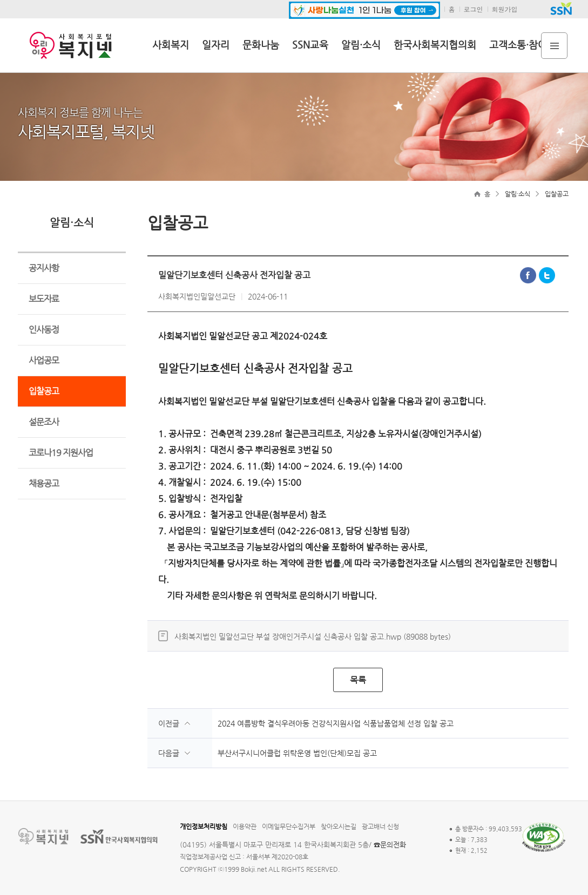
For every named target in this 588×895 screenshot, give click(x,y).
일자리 (216, 45)
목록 (358, 680)
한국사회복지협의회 (435, 45)
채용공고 (44, 483)
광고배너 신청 (380, 826)
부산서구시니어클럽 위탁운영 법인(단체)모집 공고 (297, 753)
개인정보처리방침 (204, 826)
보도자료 (44, 299)
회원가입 (505, 9)
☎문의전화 (390, 845)
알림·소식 (361, 45)
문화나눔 (261, 45)
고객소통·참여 (518, 45)
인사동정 (44, 330)
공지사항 (44, 268)
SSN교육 (310, 45)
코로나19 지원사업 (61, 453)
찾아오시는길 (339, 826)
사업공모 (44, 360)
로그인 (474, 9)
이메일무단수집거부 (289, 826)
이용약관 (245, 826)
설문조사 (44, 422)
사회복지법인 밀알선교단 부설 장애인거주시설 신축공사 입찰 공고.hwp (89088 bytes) (313, 636)
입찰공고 (44, 391)
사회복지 (171, 45)
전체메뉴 (554, 46)
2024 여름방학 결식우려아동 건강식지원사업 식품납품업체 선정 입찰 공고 (336, 723)
